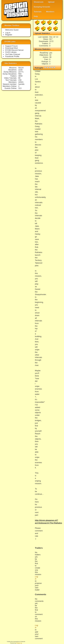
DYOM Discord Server (14, 50)
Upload (51, 2)
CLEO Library (11, 52)
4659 (20, 76)
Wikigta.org (19, 643)
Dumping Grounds (42, 7)
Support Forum (11, 46)
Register (9, 35)
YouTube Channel (13, 54)
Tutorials (38, 12)
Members (50, 12)
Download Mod (11, 48)
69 (19, 78)
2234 (20, 70)
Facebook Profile (12, 56)
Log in (8, 33)
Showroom (39, 2)
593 (20, 74)
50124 (21, 68)
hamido (21, 84)
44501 (21, 82)
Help (36, 16)
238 (20, 80)
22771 (21, 72)
